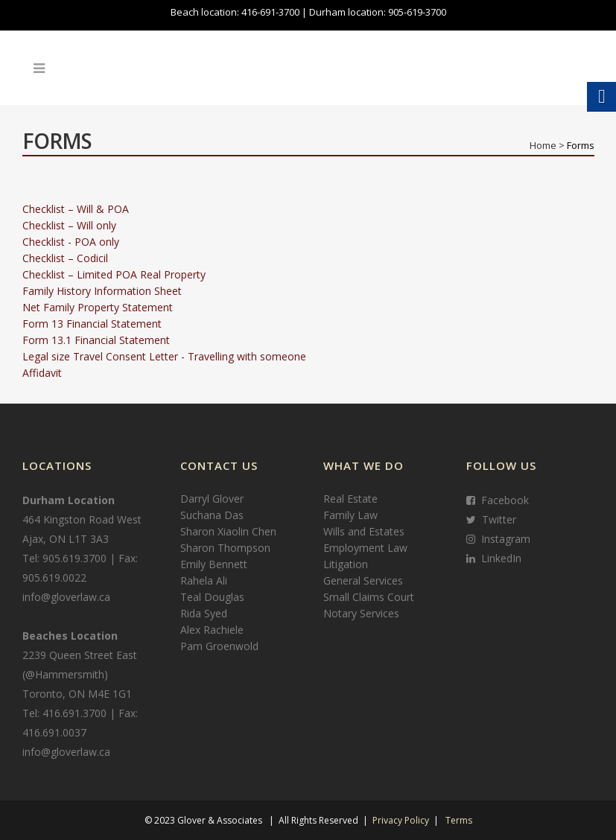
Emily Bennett (214, 564)
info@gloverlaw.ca (66, 597)
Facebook (502, 500)
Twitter (496, 519)
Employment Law (365, 548)
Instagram (503, 539)
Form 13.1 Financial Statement (96, 340)
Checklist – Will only (69, 225)
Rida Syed (204, 613)
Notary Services (361, 613)
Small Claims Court (369, 597)
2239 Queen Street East (80, 655)
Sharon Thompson (225, 548)
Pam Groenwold (219, 646)
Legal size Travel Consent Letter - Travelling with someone (164, 356)
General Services (363, 580)
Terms (459, 820)
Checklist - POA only (71, 242)
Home (543, 145)
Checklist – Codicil (65, 258)
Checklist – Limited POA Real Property (114, 274)
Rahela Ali (204, 580)
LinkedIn (498, 558)
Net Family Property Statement (98, 307)
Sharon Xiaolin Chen (228, 531)
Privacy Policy (401, 820)
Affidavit (42, 373)
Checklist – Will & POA (76, 209)
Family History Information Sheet (102, 291)
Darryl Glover (212, 499)
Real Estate (350, 499)
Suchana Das (212, 515)
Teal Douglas (212, 597)
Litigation (346, 564)
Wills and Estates (364, 531)
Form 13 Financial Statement (92, 324)
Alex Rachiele (212, 630)
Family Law (350, 515)
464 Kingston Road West (82, 519)
